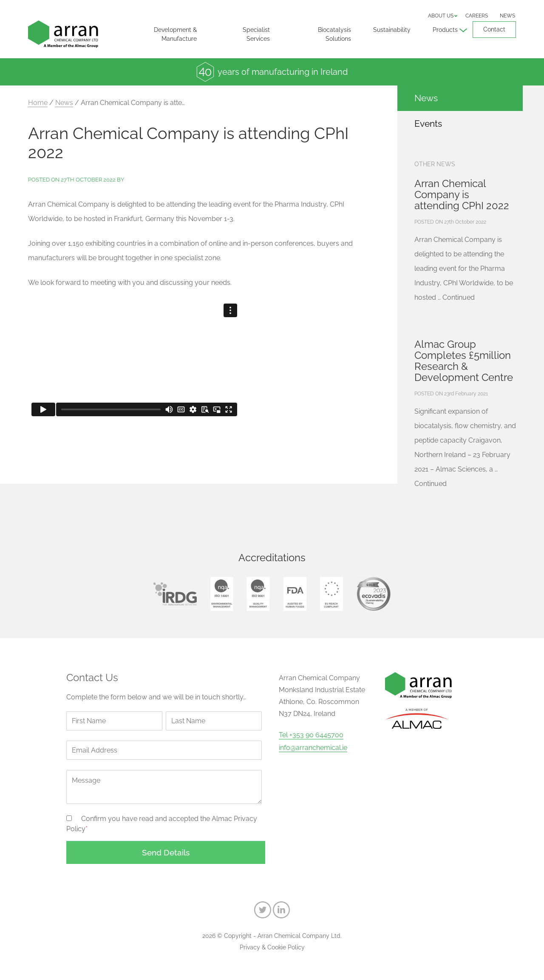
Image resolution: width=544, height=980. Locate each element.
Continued (459, 297)
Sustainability (392, 30)
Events (428, 124)
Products (445, 30)
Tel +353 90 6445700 (311, 735)
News (507, 16)
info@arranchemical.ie (313, 748)
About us (441, 16)
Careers (477, 16)
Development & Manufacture (175, 34)
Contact (494, 29)
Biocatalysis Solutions (334, 34)
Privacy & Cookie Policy (272, 947)
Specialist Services (256, 34)
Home (38, 103)
